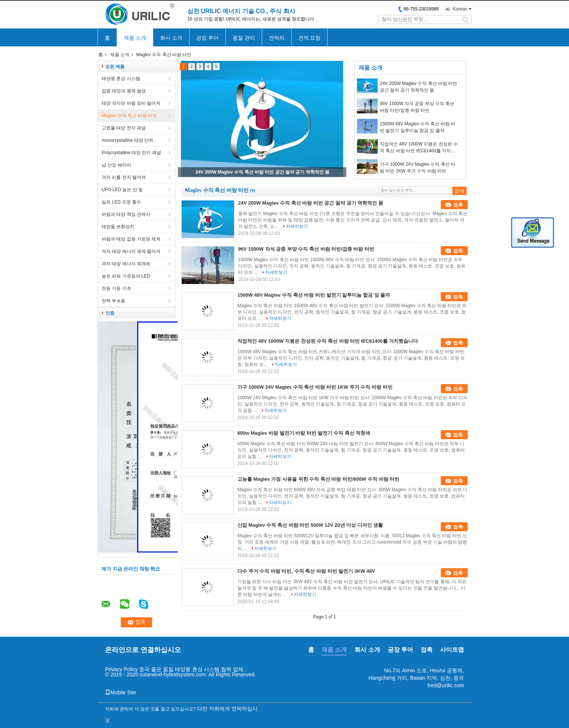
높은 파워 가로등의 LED (126, 276)
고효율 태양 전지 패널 (124, 128)
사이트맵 (452, 650)
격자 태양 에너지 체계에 (126, 264)
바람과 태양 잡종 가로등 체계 (131, 239)
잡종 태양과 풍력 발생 (124, 91)
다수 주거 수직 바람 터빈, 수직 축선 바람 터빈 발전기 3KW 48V (306, 571)
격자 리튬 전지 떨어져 (124, 177)
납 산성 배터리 (116, 165)
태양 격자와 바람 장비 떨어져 (131, 103)
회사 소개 (171, 38)
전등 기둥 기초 (116, 288)
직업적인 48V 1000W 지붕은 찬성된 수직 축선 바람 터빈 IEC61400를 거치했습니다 (419, 148)
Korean (460, 9)
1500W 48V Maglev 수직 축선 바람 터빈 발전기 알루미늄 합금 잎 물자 (418, 127)
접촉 (458, 205)
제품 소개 (135, 38)
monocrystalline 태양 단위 (127, 140)
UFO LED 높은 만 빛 (122, 190)
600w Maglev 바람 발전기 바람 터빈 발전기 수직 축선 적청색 (304, 433)
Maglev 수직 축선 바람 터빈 (129, 116)
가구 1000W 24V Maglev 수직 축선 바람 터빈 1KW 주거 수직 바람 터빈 (418, 168)
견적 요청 (310, 38)
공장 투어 (207, 38)
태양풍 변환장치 (118, 227)
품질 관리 (244, 38)
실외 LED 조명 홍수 (121, 202)
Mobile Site (121, 692)
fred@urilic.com (446, 685)
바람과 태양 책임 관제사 (126, 214)
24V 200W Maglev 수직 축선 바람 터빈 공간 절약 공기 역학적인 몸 (262, 172)
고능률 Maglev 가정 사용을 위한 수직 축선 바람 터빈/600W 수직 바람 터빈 (318, 479)
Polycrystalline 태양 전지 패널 (131, 153)
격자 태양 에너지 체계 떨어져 (131, 251)
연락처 (277, 38)
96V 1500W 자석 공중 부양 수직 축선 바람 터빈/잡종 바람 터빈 (417, 107)
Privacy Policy (121, 669)
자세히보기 (297, 226)
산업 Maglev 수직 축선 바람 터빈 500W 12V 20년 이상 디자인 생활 (310, 525)
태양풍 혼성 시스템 (121, 79)
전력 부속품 (113, 301)
